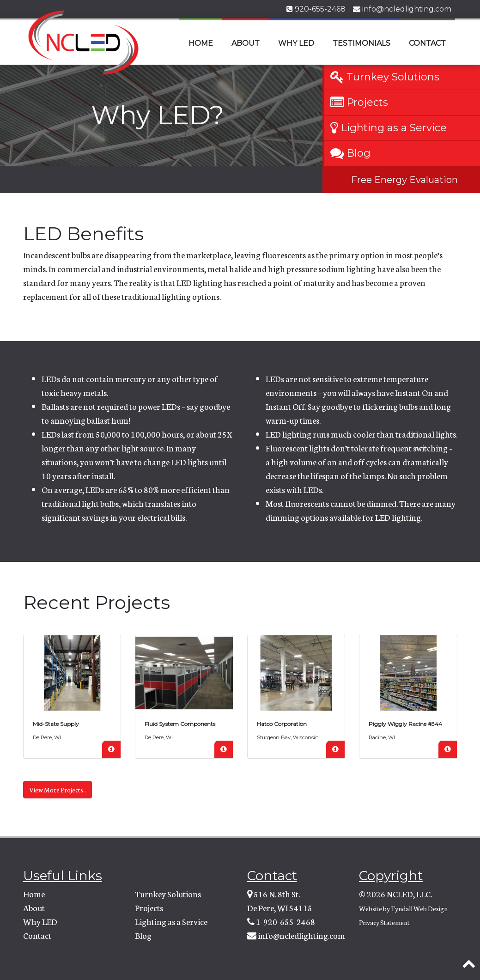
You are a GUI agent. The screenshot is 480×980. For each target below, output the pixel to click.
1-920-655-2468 (286, 921)
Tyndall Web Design (419, 908)
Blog (143, 935)
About (246, 43)
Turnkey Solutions (168, 894)
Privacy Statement (384, 922)
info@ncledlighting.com (402, 9)
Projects (149, 907)
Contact (427, 43)
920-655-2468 (316, 9)
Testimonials (362, 43)
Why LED (296, 43)
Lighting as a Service (171, 921)
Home (201, 43)
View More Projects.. (58, 790)
